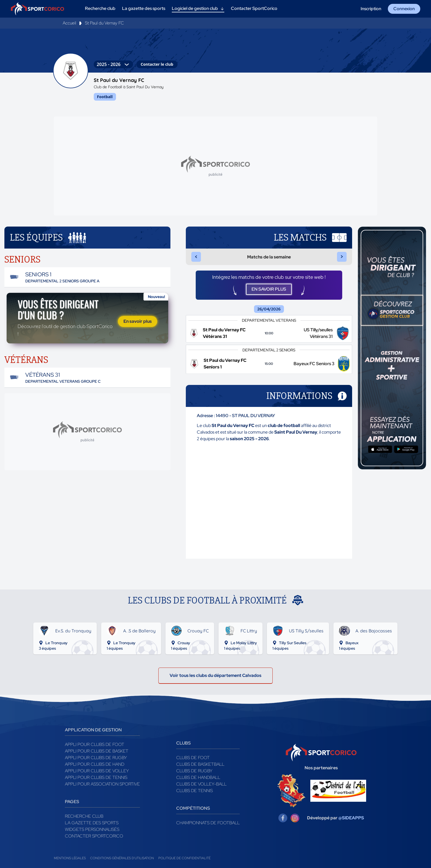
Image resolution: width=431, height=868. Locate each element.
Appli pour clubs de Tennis (96, 777)
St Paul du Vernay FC (104, 23)
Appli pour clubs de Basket (97, 751)
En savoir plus (138, 321)
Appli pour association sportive (102, 784)
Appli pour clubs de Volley (97, 771)
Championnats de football (208, 823)
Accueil (69, 23)
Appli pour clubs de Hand (95, 764)
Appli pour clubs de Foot (95, 744)
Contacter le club (157, 64)
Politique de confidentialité (184, 858)
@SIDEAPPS (351, 818)
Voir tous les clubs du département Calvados (215, 675)
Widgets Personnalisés (92, 829)
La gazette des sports (92, 823)
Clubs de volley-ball (201, 784)
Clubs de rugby (194, 771)
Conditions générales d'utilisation (122, 858)
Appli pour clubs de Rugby (96, 758)
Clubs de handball (198, 777)
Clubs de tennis (194, 791)
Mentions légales (70, 858)
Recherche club (84, 816)
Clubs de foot (193, 758)
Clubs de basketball (200, 764)
